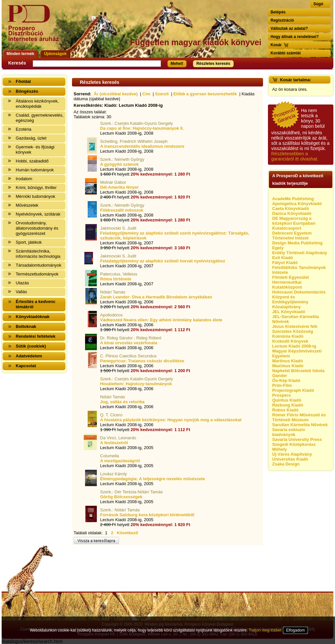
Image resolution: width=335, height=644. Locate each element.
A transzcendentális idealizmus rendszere (142, 146)
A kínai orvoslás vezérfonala (129, 343)
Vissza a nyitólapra (35, 27)
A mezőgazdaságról (120, 461)
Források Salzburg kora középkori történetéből (147, 515)
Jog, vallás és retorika (122, 402)
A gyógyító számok (119, 164)
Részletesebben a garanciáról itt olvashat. (295, 156)
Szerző (162, 94)
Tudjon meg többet (265, 630)
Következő (127, 533)
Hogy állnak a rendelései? (295, 37)
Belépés (278, 12)
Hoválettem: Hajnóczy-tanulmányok (136, 384)
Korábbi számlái (286, 53)
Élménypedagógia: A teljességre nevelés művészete (153, 479)
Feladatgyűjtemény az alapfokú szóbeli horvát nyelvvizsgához (163, 261)
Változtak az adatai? (289, 28)
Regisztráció (282, 20)
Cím (146, 94)
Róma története (116, 279)
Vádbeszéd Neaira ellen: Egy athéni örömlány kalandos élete (161, 320)
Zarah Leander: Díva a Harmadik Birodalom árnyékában (156, 297)
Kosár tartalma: (296, 80)
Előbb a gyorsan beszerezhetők (205, 94)
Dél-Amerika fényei (119, 187)
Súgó (318, 4)
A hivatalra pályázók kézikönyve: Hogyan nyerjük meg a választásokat (171, 420)
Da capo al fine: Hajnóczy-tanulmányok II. (142, 128)
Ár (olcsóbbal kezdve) (115, 94)
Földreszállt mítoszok (122, 210)
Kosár (276, 45)
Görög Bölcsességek (121, 497)
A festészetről (114, 443)
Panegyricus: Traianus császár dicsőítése (142, 361)
